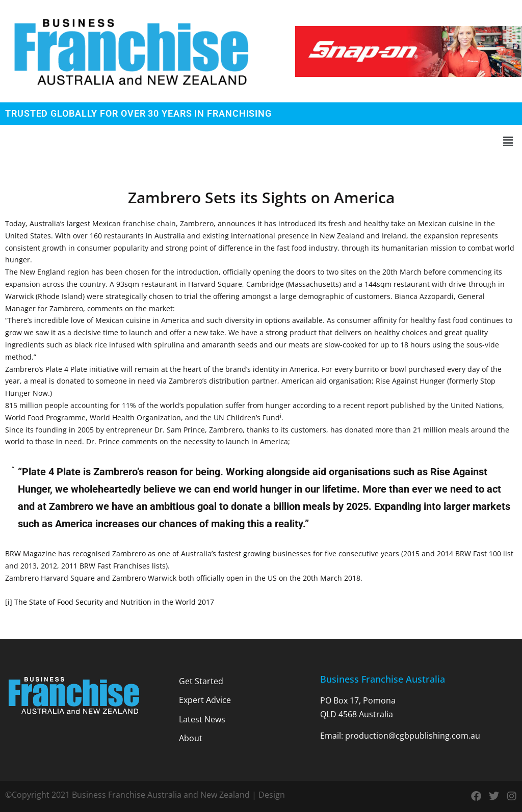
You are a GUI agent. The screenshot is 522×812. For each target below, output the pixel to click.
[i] (9, 602)
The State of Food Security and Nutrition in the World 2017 (114, 602)
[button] (261, 142)
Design (272, 795)
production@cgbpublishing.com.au (413, 736)
